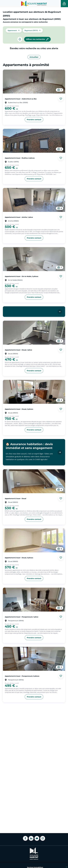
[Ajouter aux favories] (61, 99)
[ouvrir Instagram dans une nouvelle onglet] (43, 838)
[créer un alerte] (20, 39)
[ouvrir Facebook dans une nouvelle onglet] (25, 838)
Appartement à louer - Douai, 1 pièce (18, 350)
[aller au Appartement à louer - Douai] (34, 481)
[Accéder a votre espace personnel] (64, 4)
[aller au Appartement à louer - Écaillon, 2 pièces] (34, 141)
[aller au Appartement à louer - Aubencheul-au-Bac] (34, 82)
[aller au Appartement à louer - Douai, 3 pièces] (34, 540)
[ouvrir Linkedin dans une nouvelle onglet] (31, 838)
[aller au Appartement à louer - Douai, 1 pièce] (34, 333)
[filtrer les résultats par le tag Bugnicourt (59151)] (33, 30)
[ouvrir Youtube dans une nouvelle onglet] (37, 838)
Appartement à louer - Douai (15, 499)
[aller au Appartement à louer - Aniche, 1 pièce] (34, 200)
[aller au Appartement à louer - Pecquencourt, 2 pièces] (34, 659)
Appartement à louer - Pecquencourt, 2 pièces (22, 676)
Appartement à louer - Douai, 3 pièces (19, 558)
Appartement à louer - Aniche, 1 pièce (19, 217)
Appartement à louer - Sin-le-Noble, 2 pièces (22, 276)
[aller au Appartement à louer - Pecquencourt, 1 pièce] (34, 600)
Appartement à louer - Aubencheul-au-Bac (21, 99)
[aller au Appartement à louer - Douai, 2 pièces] (34, 392)
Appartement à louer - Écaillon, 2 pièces (20, 158)
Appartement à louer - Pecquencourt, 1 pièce (22, 617)
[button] (14, 30)
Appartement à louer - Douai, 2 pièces (19, 409)
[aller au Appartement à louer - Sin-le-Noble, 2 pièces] (34, 259)
